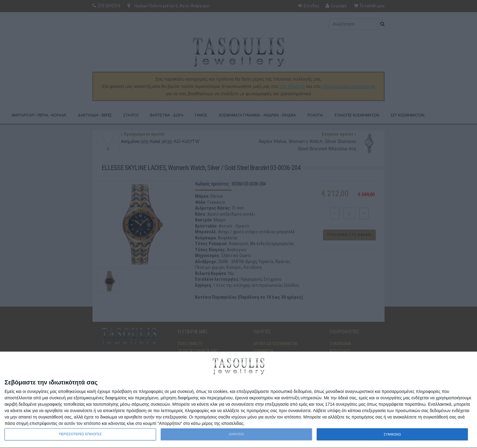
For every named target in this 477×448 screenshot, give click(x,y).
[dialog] (238, 400)
